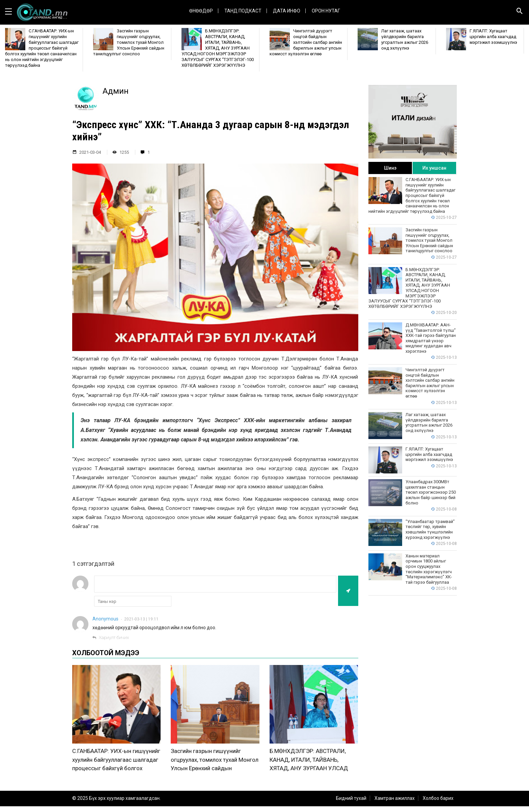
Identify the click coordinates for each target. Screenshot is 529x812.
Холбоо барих (438, 804)
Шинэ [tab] (390, 168)
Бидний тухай (351, 804)
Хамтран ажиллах (395, 804)
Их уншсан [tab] (434, 168)
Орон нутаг (326, 11)
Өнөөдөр (201, 11)
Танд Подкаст (243, 11)
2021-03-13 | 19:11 (141, 619)
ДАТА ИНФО (287, 11)
